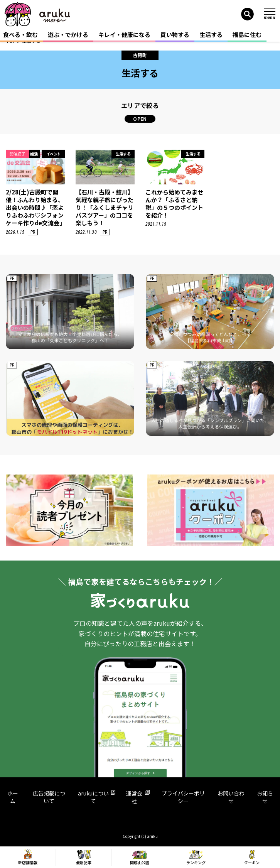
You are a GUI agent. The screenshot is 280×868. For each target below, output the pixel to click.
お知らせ (265, 797)
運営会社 (138, 797)
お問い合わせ (231, 797)
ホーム (13, 797)
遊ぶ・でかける (68, 35)
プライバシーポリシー (183, 797)
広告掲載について (49, 797)
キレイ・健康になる (124, 35)
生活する (211, 35)
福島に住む (247, 35)
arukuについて (97, 797)
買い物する (175, 35)
